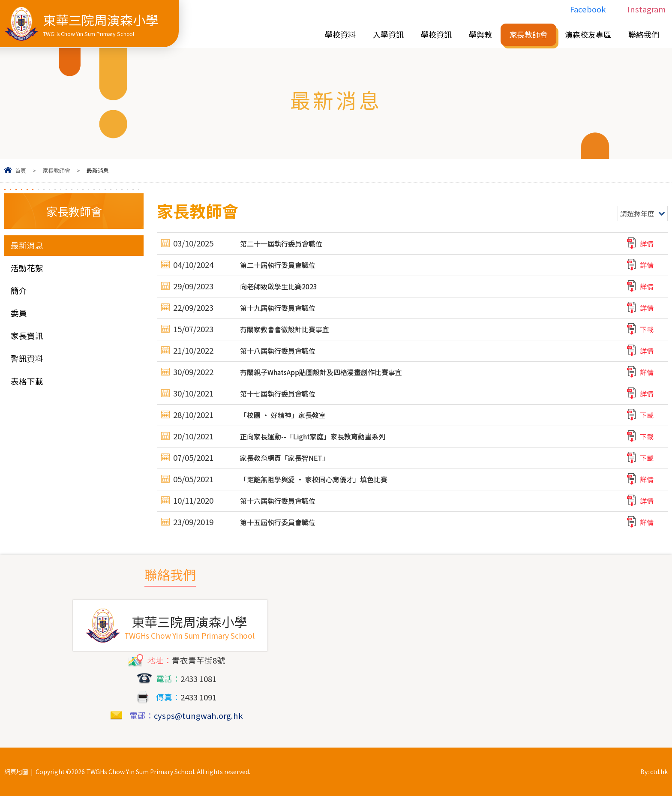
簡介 (19, 291)
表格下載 (27, 381)
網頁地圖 (16, 772)
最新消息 (27, 245)
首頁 (21, 170)
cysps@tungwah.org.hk (198, 715)
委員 (19, 313)
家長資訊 (27, 336)
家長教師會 (56, 170)
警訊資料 (27, 358)
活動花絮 (27, 268)
